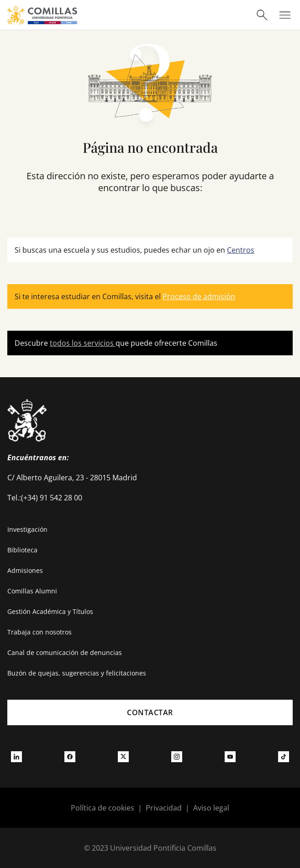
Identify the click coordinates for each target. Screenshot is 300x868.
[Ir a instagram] (177, 757)
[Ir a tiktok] (284, 757)
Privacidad (164, 808)
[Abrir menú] (285, 15)
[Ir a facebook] (70, 757)
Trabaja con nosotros (39, 632)
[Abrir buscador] (262, 15)
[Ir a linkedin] (16, 757)
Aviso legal (211, 808)
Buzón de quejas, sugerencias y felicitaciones (77, 673)
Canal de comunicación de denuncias (65, 652)
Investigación (27, 529)
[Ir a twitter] (123, 757)
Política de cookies (103, 808)
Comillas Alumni (32, 591)
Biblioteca (22, 550)
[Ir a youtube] (230, 757)
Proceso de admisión (199, 296)
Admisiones (25, 570)
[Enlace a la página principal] (42, 15)
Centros (241, 250)
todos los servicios (83, 343)
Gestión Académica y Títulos (50, 611)
